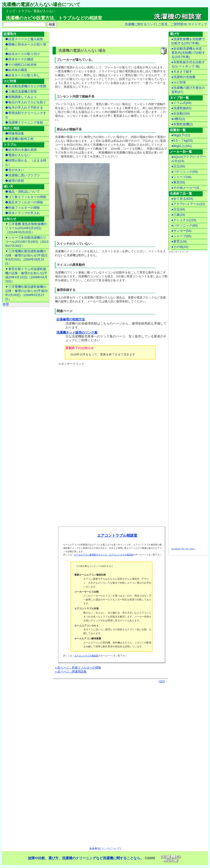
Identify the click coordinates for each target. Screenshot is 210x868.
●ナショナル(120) (184, 220)
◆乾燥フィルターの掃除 (22, 208)
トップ (11, 11)
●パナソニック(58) (185, 172)
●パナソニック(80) (185, 225)
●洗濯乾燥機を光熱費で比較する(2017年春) (188, 41)
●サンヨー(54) (181, 231)
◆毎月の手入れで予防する (24, 108)
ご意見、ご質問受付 (172, 24)
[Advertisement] (109, 38)
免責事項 (95, 849)
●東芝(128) (179, 241)
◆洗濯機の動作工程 (19, 139)
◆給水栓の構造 (16, 70)
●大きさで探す (182, 72)
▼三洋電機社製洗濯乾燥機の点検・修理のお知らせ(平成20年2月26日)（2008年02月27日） (26, 293)
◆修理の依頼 (15, 181)
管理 (6, 304)
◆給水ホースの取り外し (22, 75)
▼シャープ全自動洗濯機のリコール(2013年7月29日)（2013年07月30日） (27, 242)
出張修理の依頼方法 (71, 319)
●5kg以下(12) (181, 135)
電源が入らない (44, 11)
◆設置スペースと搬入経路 (24, 39)
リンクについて (111, 849)
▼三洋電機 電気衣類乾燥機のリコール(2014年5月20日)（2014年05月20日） (26, 228)
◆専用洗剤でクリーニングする (26, 115)
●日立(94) (178, 209)
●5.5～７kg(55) (182, 140)
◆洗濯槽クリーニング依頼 (24, 122)
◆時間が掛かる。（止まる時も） (26, 163)
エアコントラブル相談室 (117, 535)
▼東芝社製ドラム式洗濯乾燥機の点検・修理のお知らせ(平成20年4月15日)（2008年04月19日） (26, 275)
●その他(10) (180, 247)
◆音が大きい (15, 170)
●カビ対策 (179, 82)
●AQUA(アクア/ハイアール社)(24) (189, 159)
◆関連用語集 (15, 133)
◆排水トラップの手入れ (22, 213)
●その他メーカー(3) (185, 188)
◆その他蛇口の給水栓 (21, 65)
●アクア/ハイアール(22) (188, 204)
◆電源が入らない (18, 155)
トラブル (24, 11)
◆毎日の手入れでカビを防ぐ (26, 102)
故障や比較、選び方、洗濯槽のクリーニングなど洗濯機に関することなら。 (86, 858)
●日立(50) (178, 166)
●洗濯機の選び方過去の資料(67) (188, 90)
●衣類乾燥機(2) (182, 124)
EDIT (162, 682)
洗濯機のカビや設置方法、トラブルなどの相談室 (54, 18)
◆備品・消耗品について (22, 192)
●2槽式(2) (178, 119)
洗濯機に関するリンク (140, 24)
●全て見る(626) (182, 199)
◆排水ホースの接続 (19, 59)
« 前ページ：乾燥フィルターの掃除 (78, 668)
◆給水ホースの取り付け (22, 54)
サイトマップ (198, 24)
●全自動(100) (181, 113)
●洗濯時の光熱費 (183, 77)
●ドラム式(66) (181, 103)
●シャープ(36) (181, 177)
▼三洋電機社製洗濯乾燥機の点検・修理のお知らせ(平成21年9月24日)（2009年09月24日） (26, 257)
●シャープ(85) (181, 236)
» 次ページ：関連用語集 (71, 671)
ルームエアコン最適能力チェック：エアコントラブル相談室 (104, 555)
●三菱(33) (178, 215)
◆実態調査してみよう (21, 97)
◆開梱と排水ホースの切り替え (26, 46)
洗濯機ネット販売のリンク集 (77, 332)
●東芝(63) (178, 182)
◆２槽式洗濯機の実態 (21, 92)
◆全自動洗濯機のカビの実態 (26, 86)
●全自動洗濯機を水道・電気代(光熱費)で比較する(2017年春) (188, 53)
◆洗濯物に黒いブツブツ (22, 175)
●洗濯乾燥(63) (181, 108)
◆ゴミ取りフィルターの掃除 (26, 197)
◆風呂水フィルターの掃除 (24, 202)
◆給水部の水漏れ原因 (21, 150)
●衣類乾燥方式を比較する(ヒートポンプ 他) (188, 64)
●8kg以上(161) (182, 146)
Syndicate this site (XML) (183, 549)
